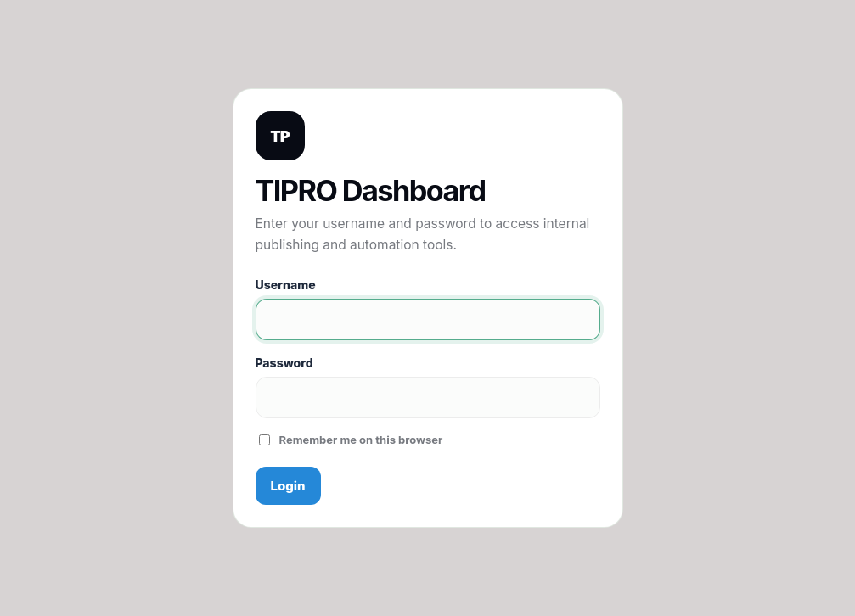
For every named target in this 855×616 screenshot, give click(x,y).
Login (288, 486)
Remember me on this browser (351, 440)
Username (286, 285)
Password (284, 363)
